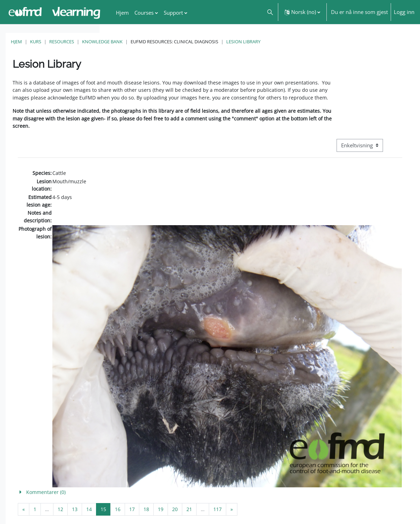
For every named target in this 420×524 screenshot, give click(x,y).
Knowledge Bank (202, 42)
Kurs (135, 42)
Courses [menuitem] (144, 13)
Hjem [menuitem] (122, 13)
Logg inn (404, 12)
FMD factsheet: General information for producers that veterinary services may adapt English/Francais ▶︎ (359, 498)
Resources (161, 42)
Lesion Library (343, 42)
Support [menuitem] (173, 13)
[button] (270, 12)
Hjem (116, 42)
